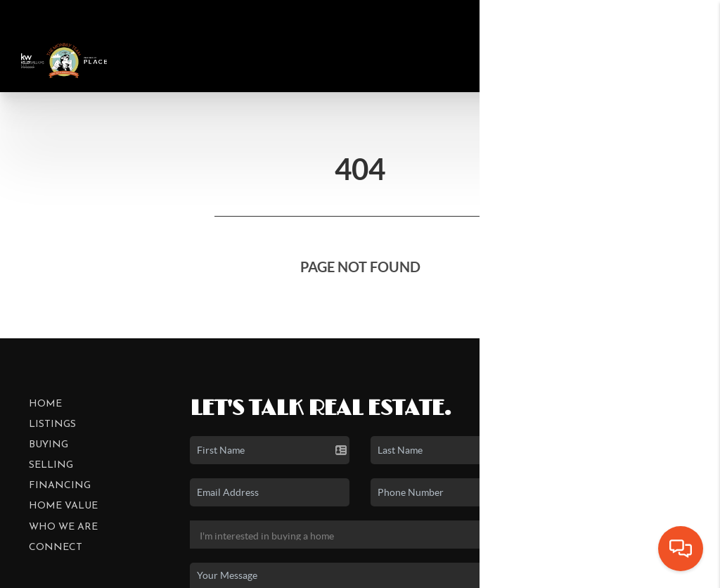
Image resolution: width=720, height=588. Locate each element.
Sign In (664, 14)
